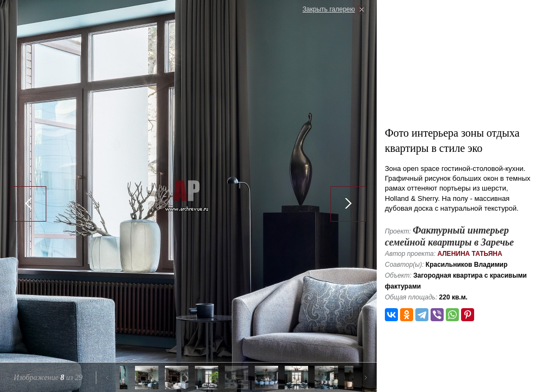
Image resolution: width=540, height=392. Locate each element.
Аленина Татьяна (470, 254)
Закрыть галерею (329, 9)
